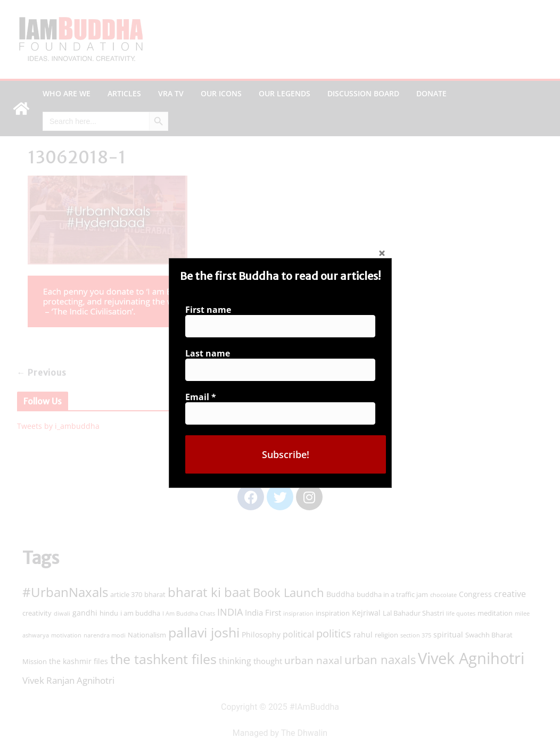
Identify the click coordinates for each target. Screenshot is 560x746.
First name (211, 313)
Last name (211, 354)
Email (204, 396)
